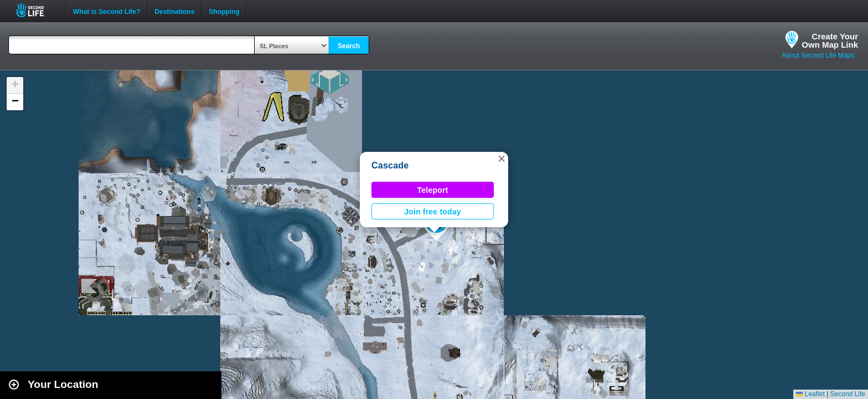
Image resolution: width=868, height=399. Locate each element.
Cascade (390, 165)
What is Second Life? (107, 11)
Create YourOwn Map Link (830, 40)
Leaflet (810, 394)
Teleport (433, 190)
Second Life (36, 10)
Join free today (433, 212)
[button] (502, 158)
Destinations (174, 11)
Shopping (224, 11)
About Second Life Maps (818, 55)
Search (349, 46)
